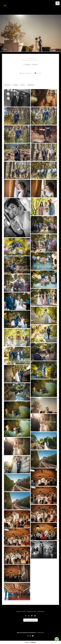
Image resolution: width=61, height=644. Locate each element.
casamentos (31, 85)
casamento (7, 85)
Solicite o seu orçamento (31, 620)
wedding (15, 85)
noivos (23, 85)
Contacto (41, 633)
